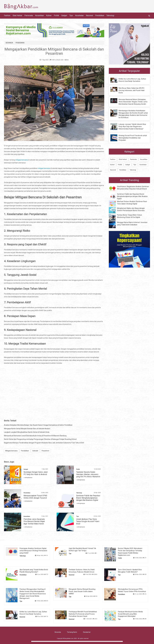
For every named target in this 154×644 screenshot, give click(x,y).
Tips (71, 15)
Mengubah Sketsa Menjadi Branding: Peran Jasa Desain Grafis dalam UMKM (82, 591)
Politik (56, 15)
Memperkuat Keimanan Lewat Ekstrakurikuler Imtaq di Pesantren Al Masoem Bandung (35, 436)
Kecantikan (39, 15)
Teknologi (110, 15)
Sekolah (35, 451)
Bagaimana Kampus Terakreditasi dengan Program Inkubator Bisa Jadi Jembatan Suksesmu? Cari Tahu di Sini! (44, 443)
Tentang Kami (72, 632)
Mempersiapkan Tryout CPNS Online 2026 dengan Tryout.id (35, 497)
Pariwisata (29, 15)
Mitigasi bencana (11, 451)
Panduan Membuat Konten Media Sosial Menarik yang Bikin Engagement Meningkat (130, 614)
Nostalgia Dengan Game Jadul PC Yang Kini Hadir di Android (36, 473)
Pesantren (45, 451)
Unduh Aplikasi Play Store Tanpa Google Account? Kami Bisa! (88, 521)
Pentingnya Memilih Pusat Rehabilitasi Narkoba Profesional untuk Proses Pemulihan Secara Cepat (83, 614)
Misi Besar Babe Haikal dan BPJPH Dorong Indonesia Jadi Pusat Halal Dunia (132, 90)
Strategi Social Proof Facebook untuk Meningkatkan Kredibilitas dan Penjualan (133, 138)
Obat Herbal (17, 15)
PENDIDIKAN (20, 43)
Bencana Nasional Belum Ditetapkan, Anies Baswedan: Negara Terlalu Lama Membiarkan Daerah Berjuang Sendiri (133, 102)
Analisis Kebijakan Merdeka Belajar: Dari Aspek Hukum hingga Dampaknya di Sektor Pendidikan (38, 425)
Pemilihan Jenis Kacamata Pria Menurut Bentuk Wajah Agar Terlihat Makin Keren (34, 521)
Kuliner (49, 15)
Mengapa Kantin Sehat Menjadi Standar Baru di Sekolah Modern (27, 429)
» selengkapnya (28, 478)
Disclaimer (87, 632)
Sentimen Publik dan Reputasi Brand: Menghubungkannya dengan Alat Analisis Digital (88, 498)
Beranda (58, 632)
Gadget (64, 15)
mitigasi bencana (22, 160)
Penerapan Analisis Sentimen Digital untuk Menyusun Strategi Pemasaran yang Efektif (33, 551)
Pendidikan (100, 15)
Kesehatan (79, 15)
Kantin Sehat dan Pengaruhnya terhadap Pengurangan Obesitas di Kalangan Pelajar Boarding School (40, 439)
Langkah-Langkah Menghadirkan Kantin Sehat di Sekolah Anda (27, 432)
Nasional (89, 15)
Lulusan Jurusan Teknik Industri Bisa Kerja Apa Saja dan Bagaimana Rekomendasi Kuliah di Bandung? (132, 127)
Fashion (7, 15)
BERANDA (9, 43)
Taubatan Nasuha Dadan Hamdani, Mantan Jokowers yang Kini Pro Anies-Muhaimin (88, 474)
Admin (67, 60)
